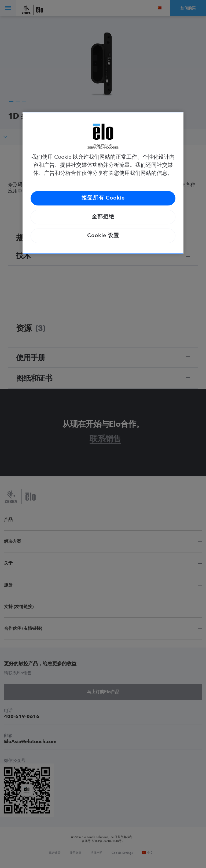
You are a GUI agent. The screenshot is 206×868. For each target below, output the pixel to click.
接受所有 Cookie (103, 198)
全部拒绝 (103, 217)
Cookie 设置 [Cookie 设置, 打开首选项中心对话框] (103, 236)
